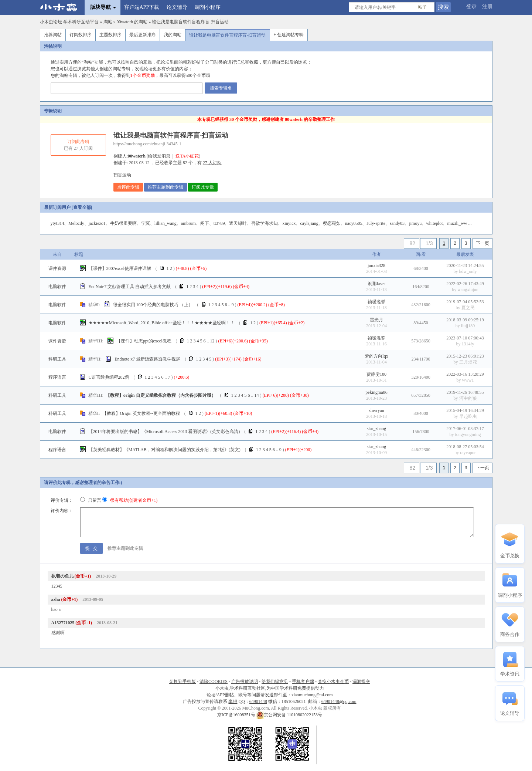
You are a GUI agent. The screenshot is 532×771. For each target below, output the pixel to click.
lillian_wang (166, 223)
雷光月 (376, 320)
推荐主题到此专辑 (166, 187)
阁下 (205, 223)
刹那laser (377, 284)
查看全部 (82, 207)
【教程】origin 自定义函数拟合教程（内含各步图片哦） (161, 395)
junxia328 (376, 266)
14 (257, 395)
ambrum (188, 223)
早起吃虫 (468, 416)
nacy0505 (354, 223)
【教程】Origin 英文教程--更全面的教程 (141, 413)
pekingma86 (376, 392)
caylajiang (309, 223)
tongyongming (468, 434)
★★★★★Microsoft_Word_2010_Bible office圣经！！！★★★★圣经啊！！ (162, 323)
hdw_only (468, 271)
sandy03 (397, 223)
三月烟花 (468, 362)
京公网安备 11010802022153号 (289, 715)
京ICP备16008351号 (237, 715)
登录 (471, 6)
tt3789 (219, 223)
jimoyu (415, 223)
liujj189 (468, 326)
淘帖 (108, 22)
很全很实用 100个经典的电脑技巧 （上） (153, 305)
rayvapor (468, 453)
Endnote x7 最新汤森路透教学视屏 (147, 359)
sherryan (376, 410)
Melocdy (76, 223)
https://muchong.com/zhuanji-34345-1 (147, 144)
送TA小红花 (187, 156)
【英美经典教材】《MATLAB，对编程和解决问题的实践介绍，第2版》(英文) (165, 450)
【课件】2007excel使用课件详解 (120, 268)
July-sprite (376, 223)
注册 (487, 6)
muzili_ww (457, 223)
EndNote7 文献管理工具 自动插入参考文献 (130, 287)
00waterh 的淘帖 (132, 22)
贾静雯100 (376, 374)
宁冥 (146, 223)
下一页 (482, 243)
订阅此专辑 (203, 187)
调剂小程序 (208, 7)
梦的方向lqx (376, 356)
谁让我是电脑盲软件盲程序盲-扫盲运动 (190, 22)
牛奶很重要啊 (123, 223)
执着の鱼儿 (62, 576)
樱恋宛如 (332, 223)
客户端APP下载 (142, 7)
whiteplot (434, 223)
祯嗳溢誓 (376, 302)
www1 (468, 380)
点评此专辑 (128, 187)
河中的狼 (468, 398)
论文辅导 (177, 7)
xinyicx (289, 223)
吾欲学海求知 (265, 223)
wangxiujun (468, 290)
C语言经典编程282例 (109, 377)
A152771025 (63, 623)
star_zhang (376, 429)
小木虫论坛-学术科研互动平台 (69, 22)
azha (56, 599)
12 (212, 341)
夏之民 (468, 308)
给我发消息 (159, 156)
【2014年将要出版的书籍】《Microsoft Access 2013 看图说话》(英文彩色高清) (164, 432)
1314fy (468, 344)
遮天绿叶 (238, 223)
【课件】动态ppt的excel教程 (144, 341)
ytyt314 (57, 223)
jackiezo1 (97, 223)
